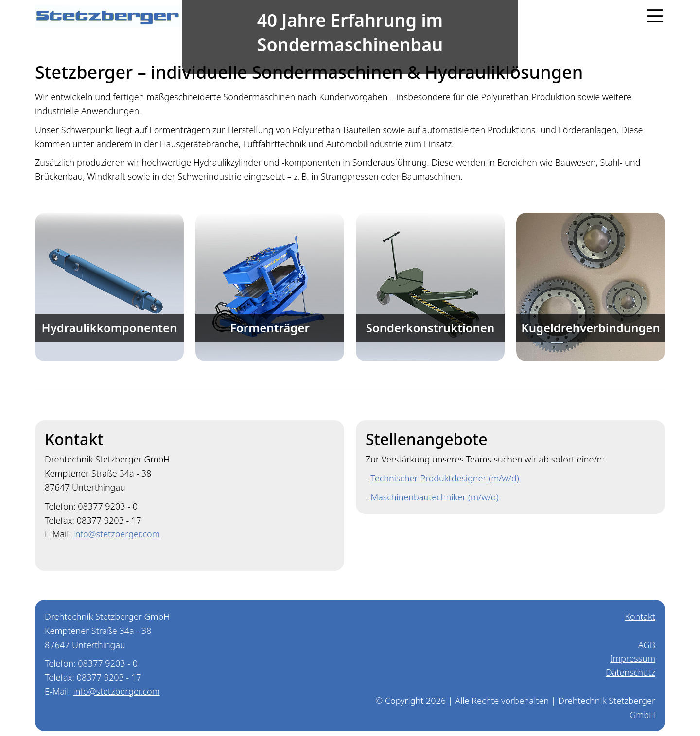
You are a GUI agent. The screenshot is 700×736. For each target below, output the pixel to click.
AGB (647, 645)
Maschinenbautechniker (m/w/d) (434, 497)
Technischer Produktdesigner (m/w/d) (445, 478)
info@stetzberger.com (117, 534)
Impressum (633, 658)
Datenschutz (630, 672)
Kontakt (640, 616)
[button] (650, 16)
